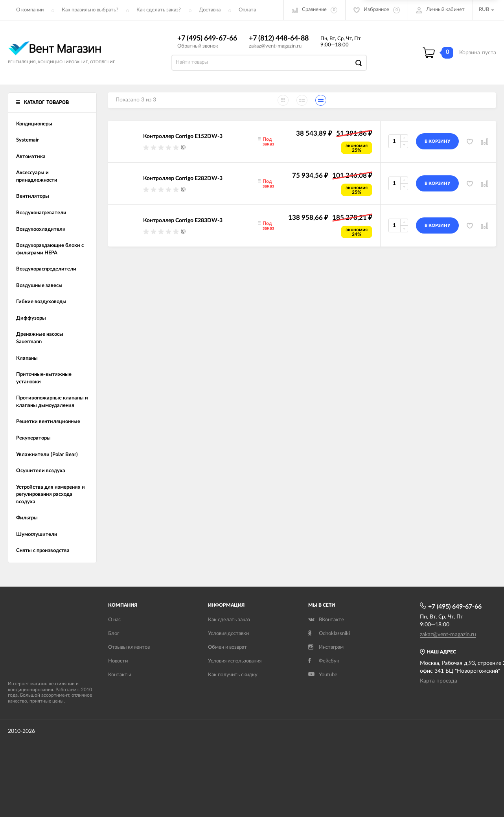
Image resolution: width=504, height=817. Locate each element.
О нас (114, 620)
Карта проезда (439, 681)
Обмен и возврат (227, 647)
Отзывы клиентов (129, 647)
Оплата (247, 10)
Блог (114, 634)
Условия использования (235, 661)
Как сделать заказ (229, 620)
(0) (183, 147)
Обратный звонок (198, 46)
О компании (30, 10)
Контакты (120, 675)
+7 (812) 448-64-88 (279, 39)
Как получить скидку (233, 675)
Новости (118, 661)
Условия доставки (228, 634)
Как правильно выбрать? (90, 10)
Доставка (210, 10)
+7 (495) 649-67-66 (207, 39)
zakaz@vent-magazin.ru (275, 46)
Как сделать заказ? (159, 10)
